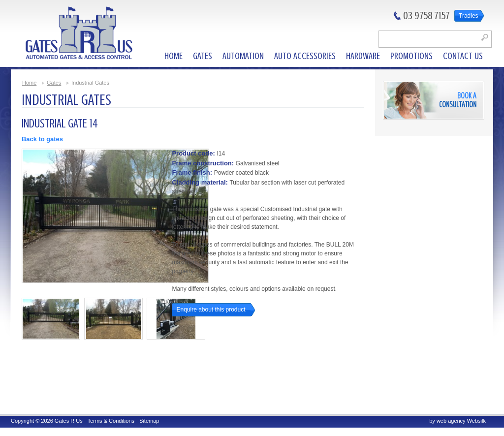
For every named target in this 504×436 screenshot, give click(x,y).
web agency (451, 421)
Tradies (469, 16)
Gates (54, 83)
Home (29, 83)
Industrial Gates (90, 83)
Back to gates (42, 139)
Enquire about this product (211, 310)
